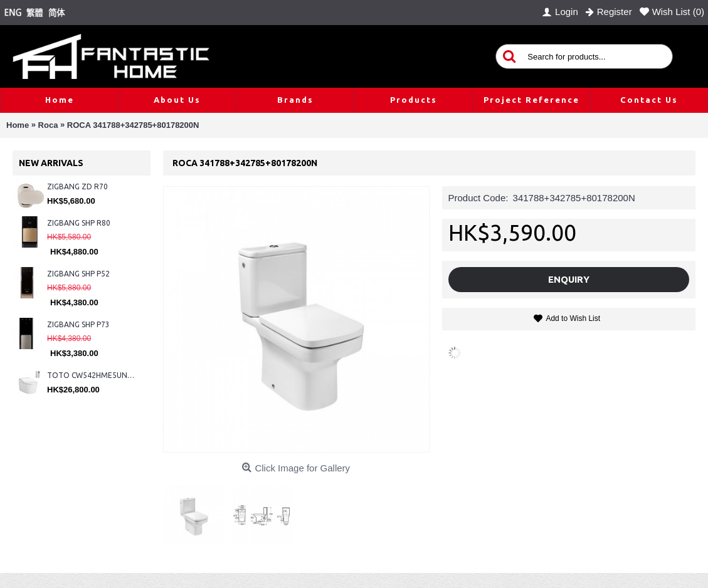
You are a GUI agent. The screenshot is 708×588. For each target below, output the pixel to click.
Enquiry (569, 279)
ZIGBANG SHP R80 (79, 223)
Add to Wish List (573, 318)
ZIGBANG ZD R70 (77, 186)
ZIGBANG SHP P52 (78, 274)
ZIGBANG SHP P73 (78, 324)
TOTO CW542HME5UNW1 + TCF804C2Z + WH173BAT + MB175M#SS (92, 375)
